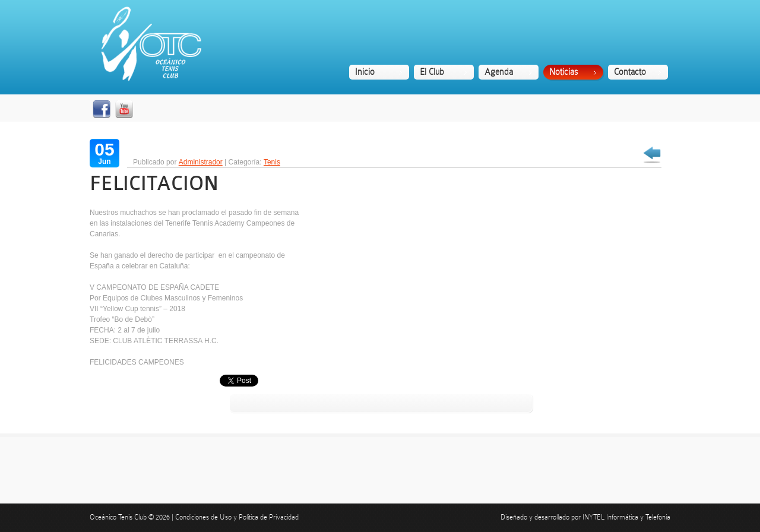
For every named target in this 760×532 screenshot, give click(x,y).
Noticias (563, 72)
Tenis (272, 162)
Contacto (630, 72)
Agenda (499, 72)
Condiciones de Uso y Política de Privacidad (237, 517)
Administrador (201, 162)
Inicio (365, 72)
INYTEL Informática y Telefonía (626, 517)
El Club (432, 72)
